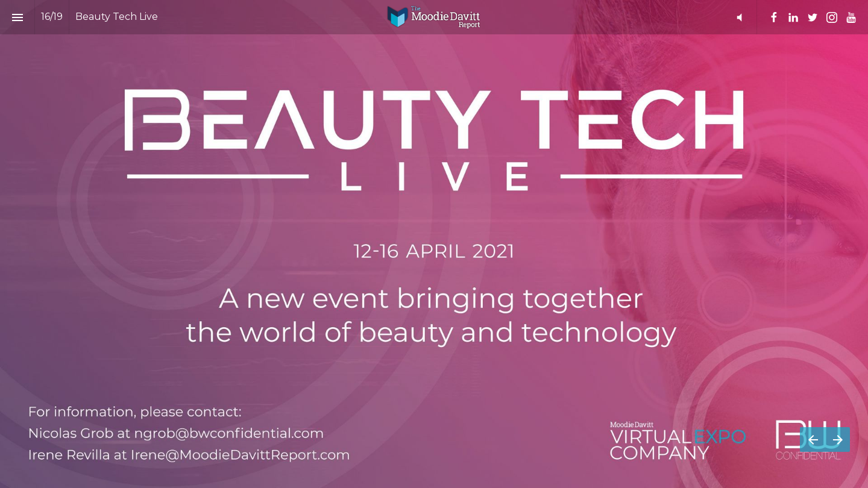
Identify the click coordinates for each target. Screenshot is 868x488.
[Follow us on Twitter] (813, 17)
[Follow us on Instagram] (832, 17)
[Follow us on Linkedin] (793, 17)
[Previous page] (813, 440)
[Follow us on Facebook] (774, 17)
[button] (739, 17)
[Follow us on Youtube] (851, 17)
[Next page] (838, 440)
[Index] (17, 17)
